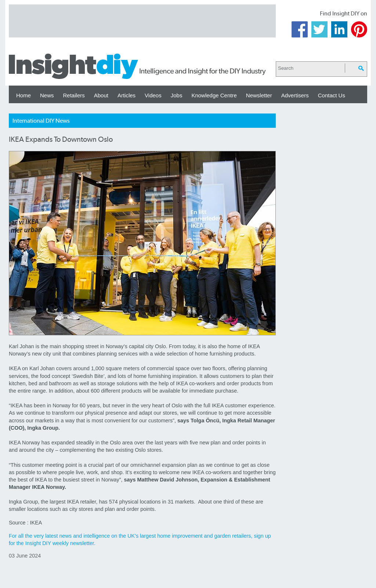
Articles (126, 95)
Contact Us (332, 95)
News (47, 95)
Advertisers (295, 95)
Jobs (177, 95)
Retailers (74, 95)
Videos (153, 95)
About (101, 95)
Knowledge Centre (214, 95)
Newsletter (259, 95)
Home (23, 95)
